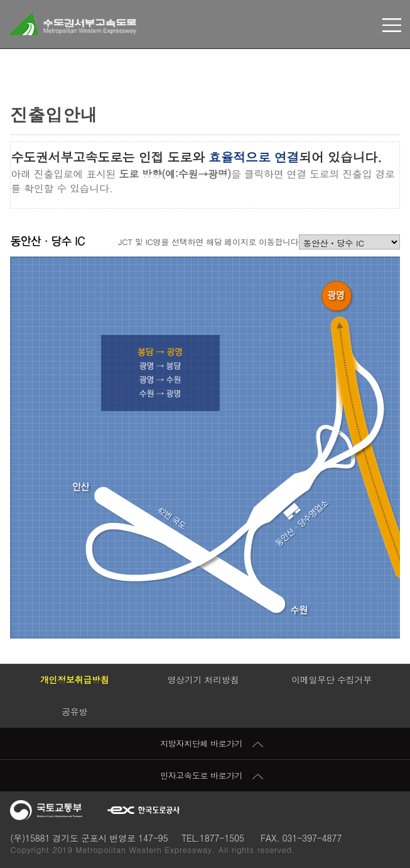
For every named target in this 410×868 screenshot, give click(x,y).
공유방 (74, 711)
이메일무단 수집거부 (332, 679)
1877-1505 (222, 838)
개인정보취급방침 (75, 679)
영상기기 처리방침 (203, 679)
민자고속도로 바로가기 (212, 775)
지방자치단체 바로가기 (212, 743)
